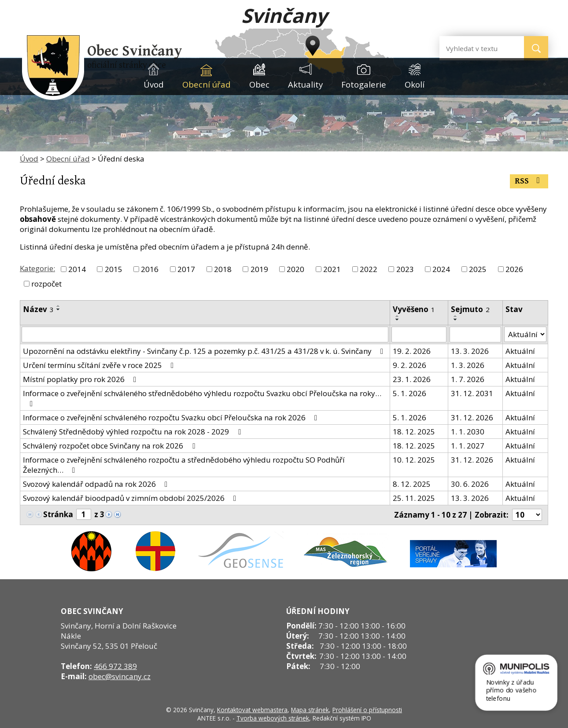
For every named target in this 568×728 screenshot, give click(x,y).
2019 (259, 269)
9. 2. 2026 (409, 365)
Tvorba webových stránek (273, 718)
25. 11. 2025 (414, 498)
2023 (405, 269)
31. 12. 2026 (472, 417)
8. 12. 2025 (412, 484)
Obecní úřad (207, 84)
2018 (223, 269)
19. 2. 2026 (412, 351)
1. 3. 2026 (468, 365)
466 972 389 (115, 666)
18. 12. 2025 (414, 432)
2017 (186, 269)
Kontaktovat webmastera (252, 710)
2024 (441, 269)
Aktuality (305, 84)
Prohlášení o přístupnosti (367, 710)
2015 (114, 269)
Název (38, 309)
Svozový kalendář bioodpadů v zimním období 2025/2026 (131, 498)
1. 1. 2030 (468, 432)
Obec (259, 84)
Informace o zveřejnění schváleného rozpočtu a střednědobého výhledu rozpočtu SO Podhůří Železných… (184, 465)
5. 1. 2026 (409, 393)
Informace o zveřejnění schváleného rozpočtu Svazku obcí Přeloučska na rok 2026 (172, 417)
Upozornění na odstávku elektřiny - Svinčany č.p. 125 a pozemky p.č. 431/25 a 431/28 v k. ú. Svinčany (205, 351)
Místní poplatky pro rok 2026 (81, 379)
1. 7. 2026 (468, 379)
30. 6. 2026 (470, 484)
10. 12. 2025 (414, 460)
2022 (369, 269)
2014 (77, 269)
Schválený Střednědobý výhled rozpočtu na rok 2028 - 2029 (133, 432)
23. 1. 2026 (412, 379)
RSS (529, 181)
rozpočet (46, 284)
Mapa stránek (310, 710)
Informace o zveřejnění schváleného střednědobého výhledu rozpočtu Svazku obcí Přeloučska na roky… (202, 398)
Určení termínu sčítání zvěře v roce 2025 (100, 365)
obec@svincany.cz (120, 676)
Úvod (154, 84)
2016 (150, 269)
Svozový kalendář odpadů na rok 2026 (97, 484)
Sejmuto (470, 309)
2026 (514, 269)
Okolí (415, 84)
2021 (332, 269)
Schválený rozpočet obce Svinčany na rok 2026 (111, 446)
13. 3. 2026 (470, 351)
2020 (295, 269)
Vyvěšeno (414, 309)
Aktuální (520, 351)
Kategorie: (37, 268)
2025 (478, 269)
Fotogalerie (364, 84)
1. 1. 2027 (468, 446)
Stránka (58, 514)
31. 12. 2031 (472, 393)
